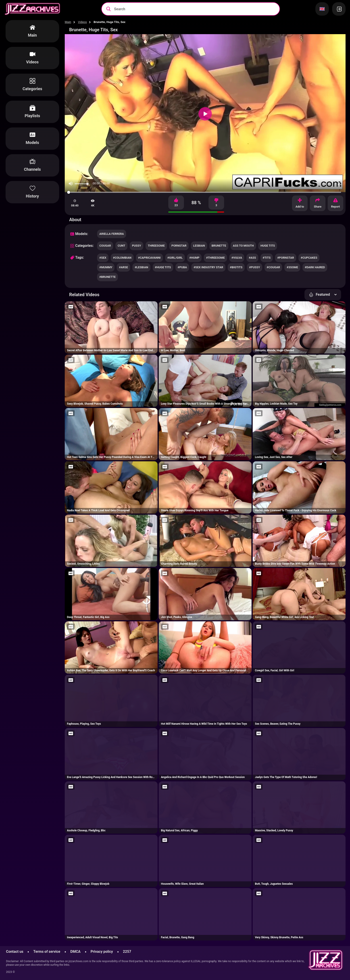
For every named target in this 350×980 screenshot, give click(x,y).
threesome (156, 246)
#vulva (237, 258)
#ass (252, 258)
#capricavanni (149, 258)
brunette (219, 246)
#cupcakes (309, 258)
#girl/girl (175, 258)
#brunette (107, 277)
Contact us (15, 952)
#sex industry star (208, 267)
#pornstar (286, 258)
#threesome (215, 258)
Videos (82, 22)
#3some (292, 267)
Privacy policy (102, 952)
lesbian (199, 246)
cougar (105, 246)
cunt (121, 246)
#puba (182, 267)
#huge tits (163, 267)
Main (68, 22)
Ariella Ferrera (112, 234)
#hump (194, 258)
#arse (123, 267)
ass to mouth (243, 246)
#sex (103, 258)
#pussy (255, 267)
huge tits (268, 246)
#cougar (273, 267)
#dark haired (315, 267)
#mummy (106, 267)
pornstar (179, 246)
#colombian (122, 258)
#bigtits (236, 267)
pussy (136, 246)
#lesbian (141, 267)
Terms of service (47, 952)
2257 (127, 952)
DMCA (75, 952)
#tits (267, 258)
